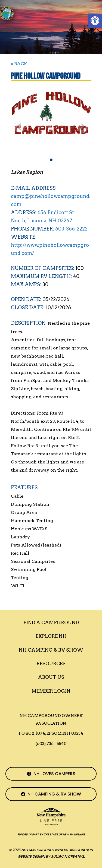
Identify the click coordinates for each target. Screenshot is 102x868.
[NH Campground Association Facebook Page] (51, 774)
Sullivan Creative (67, 856)
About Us (51, 677)
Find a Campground (51, 623)
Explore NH (51, 636)
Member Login (51, 691)
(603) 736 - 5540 (51, 744)
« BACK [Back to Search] (19, 64)
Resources (51, 664)
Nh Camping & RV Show (51, 650)
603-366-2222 (71, 229)
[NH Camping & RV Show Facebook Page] (51, 794)
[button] (95, 21)
